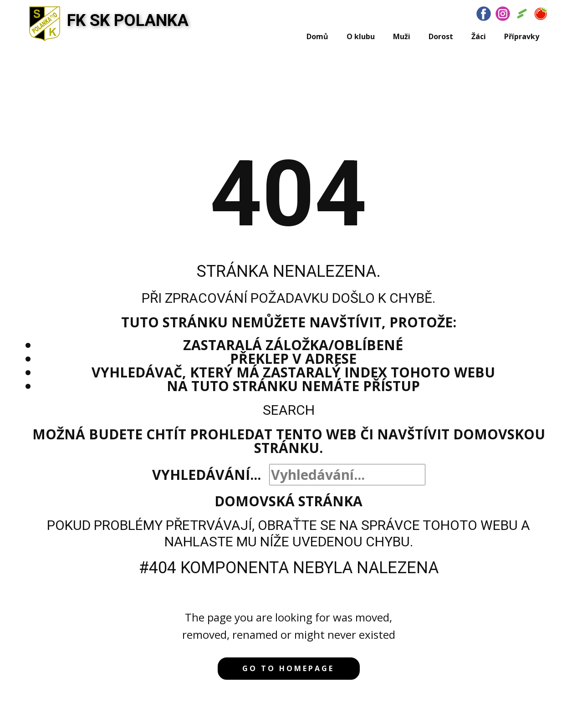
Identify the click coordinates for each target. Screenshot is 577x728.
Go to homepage (288, 668)
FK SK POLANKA (128, 20)
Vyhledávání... (207, 475)
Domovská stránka (288, 501)
